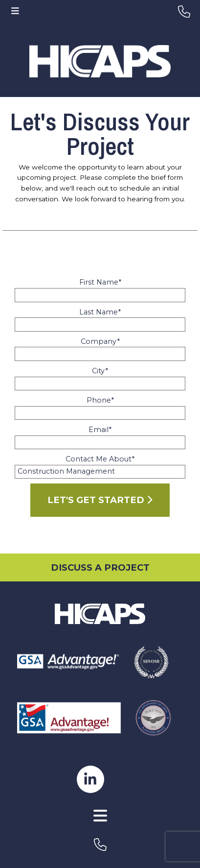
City (100, 371)
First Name (100, 282)
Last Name (100, 312)
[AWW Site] (100, 828)
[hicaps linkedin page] (90, 778)
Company (100, 341)
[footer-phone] (100, 844)
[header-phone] (184, 12)
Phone (100, 400)
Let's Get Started (100, 500)
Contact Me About (100, 459)
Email (100, 430)
